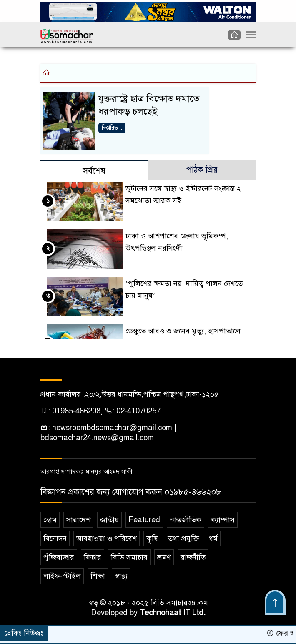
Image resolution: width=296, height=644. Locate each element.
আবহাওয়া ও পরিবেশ (107, 539)
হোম (50, 520)
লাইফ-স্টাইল (62, 576)
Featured (144, 520)
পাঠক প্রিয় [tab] (202, 170)
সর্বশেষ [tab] (94, 171)
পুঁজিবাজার (59, 557)
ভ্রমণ (164, 557)
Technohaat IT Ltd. (173, 613)
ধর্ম (213, 539)
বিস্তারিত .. (112, 128)
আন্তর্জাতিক (186, 520)
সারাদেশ (78, 520)
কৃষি (152, 539)
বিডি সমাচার (129, 557)
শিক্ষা (98, 576)
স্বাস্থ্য (121, 576)
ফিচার (93, 557)
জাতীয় (109, 520)
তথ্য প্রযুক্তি (183, 539)
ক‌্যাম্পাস (223, 520)
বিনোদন (55, 539)
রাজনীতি (193, 557)
